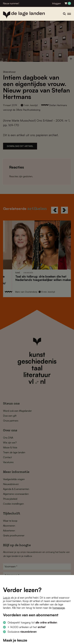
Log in (7, 598)
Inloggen (57, 3)
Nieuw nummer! (11, 3)
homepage (59, 608)
